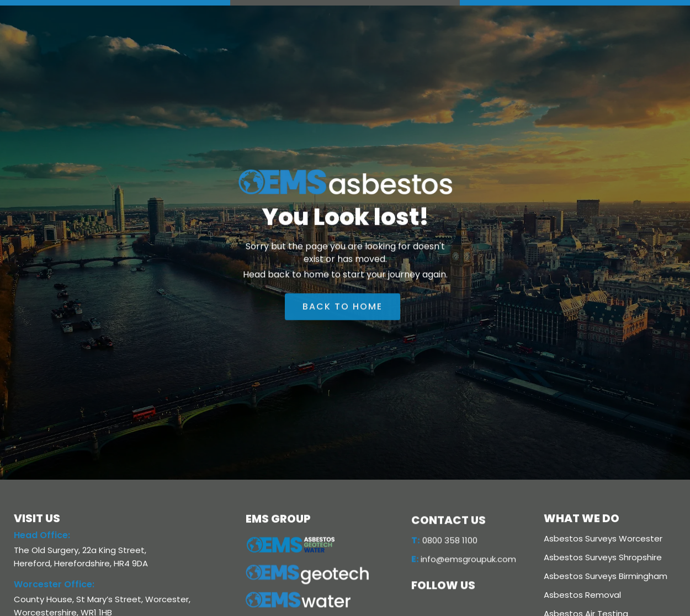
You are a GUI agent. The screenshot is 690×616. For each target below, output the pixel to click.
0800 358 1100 (444, 542)
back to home (343, 310)
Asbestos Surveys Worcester (603, 538)
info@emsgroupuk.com (464, 561)
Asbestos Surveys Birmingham (606, 576)
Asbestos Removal (582, 595)
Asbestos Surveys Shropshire (603, 557)
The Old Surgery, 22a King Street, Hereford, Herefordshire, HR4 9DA (81, 557)
